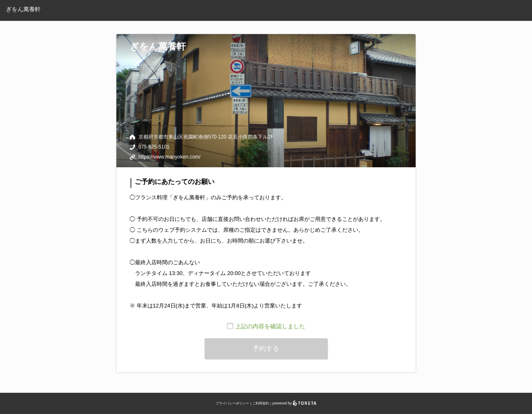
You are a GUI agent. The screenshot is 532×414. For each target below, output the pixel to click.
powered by (294, 403)
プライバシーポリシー (232, 403)
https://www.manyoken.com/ (169, 157)
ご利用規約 (261, 403)
